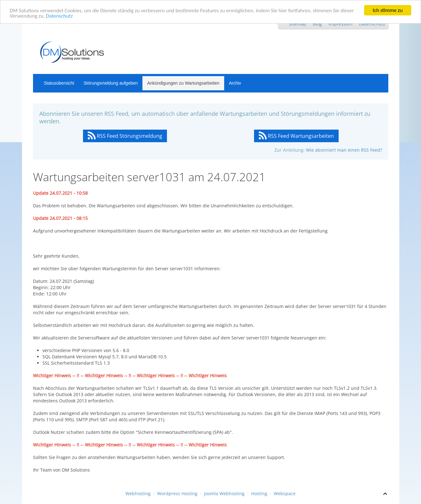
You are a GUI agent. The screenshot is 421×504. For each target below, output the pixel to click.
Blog (317, 24)
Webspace (285, 493)
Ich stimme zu (388, 10)
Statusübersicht (59, 83)
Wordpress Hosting (177, 493)
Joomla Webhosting (224, 493)
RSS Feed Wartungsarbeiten (296, 136)
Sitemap (298, 24)
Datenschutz (59, 16)
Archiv (235, 83)
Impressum (341, 24)
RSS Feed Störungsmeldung (125, 136)
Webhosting (138, 493)
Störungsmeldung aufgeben (111, 83)
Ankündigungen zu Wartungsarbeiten (183, 83)
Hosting (259, 493)
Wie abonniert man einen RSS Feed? (344, 150)
